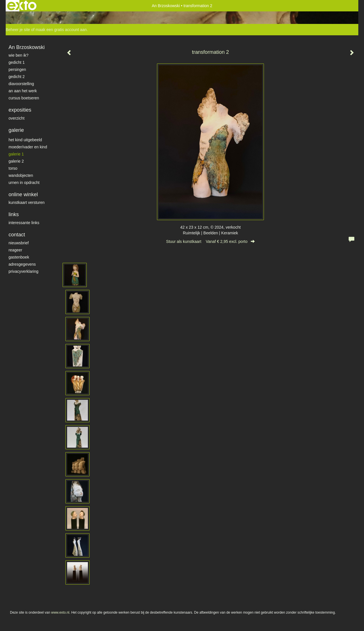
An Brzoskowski (166, 6)
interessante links (24, 223)
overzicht (16, 118)
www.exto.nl (60, 612)
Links (14, 214)
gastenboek (19, 257)
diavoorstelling (21, 84)
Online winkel (23, 194)
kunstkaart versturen (27, 202)
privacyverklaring (23, 271)
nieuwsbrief (19, 243)
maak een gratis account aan (61, 30)
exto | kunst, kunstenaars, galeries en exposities (22, 6)
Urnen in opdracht (24, 183)
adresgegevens (22, 264)
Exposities (20, 110)
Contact (17, 235)
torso (13, 168)
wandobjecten (21, 175)
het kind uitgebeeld (25, 140)
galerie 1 (16, 154)
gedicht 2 (17, 77)
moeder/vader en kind (28, 147)
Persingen (17, 69)
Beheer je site (18, 30)
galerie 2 (16, 161)
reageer (15, 250)
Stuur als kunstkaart (210, 241)
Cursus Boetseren (24, 98)
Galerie (16, 130)
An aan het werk (23, 91)
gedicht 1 (17, 62)
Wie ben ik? (18, 55)
